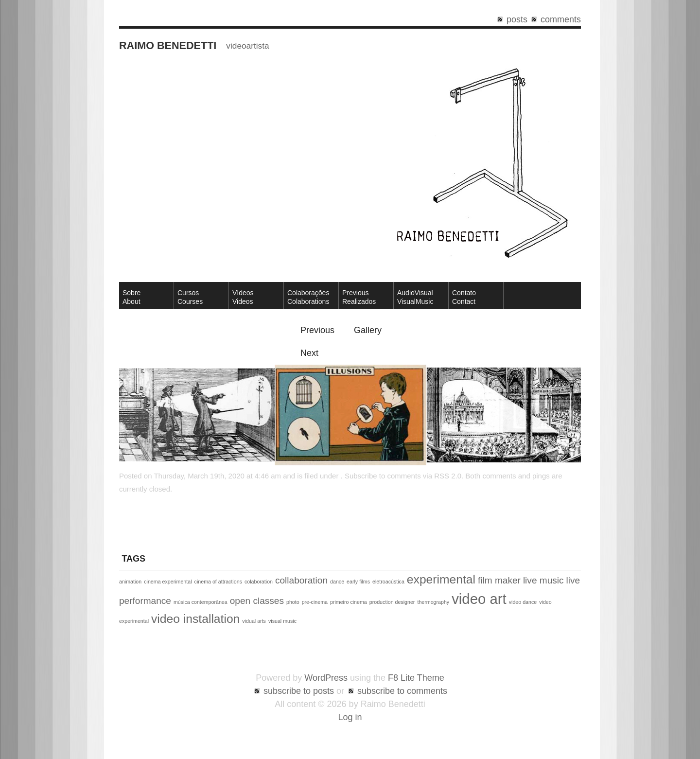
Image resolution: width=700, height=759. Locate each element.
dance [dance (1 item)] (337, 582)
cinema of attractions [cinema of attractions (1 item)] (218, 582)
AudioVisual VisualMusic (415, 297)
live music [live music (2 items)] (543, 580)
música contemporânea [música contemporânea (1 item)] (201, 602)
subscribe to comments (402, 691)
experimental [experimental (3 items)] (441, 579)
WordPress (326, 678)
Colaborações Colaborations (308, 297)
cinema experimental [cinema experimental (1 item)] (168, 582)
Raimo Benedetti (168, 45)
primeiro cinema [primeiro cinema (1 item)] (349, 602)
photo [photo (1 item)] (293, 602)
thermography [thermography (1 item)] (433, 602)
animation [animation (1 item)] (130, 582)
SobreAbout (131, 297)
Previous (317, 330)
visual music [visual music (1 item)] (282, 621)
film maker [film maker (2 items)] (499, 580)
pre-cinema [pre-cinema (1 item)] (315, 602)
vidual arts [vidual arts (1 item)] (254, 621)
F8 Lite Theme (416, 678)
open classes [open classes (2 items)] (257, 601)
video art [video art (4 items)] (479, 599)
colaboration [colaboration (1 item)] (259, 582)
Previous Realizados (359, 297)
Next (309, 353)
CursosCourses (190, 297)
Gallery (368, 330)
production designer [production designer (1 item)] (392, 602)
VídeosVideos (243, 297)
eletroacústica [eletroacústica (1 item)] (388, 582)
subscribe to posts (299, 691)
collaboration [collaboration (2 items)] (301, 580)
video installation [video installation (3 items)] (195, 619)
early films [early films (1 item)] (358, 582)
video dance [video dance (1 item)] (523, 602)
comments (561, 19)
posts (517, 19)
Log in (350, 717)
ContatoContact (464, 297)
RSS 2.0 (448, 476)
